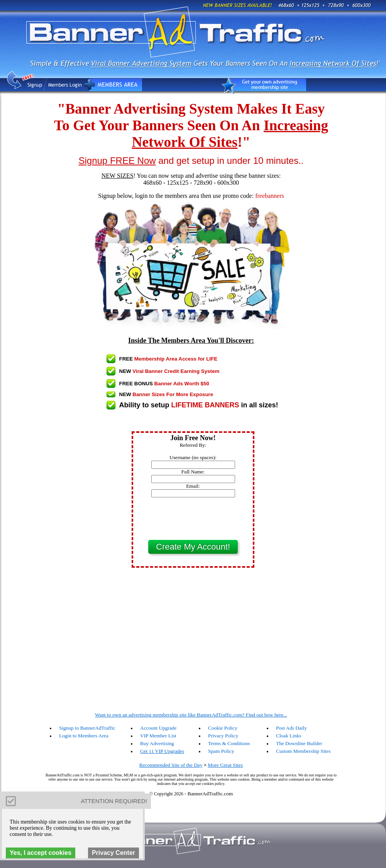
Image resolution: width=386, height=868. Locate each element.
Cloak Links (289, 736)
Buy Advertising (157, 743)
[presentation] (193, 519)
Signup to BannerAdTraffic (87, 728)
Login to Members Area (84, 736)
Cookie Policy (223, 728)
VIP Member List (158, 736)
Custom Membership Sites (303, 751)
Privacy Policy (223, 736)
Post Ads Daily (291, 728)
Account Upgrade (158, 728)
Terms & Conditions (229, 743)
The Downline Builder (299, 743)
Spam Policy (221, 751)
